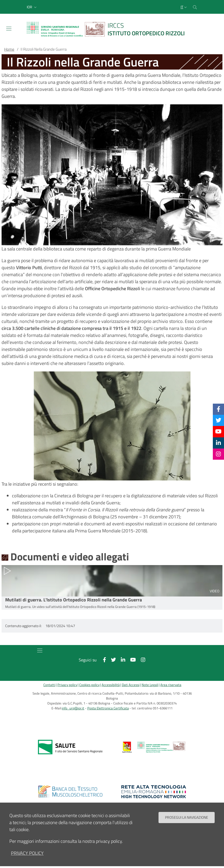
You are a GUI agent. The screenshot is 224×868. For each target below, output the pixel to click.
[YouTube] (218, 431)
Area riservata (171, 685)
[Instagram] (218, 454)
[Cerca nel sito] (195, 7)
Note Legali (150, 685)
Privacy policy (67, 685)
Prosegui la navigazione (187, 817)
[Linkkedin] (218, 443)
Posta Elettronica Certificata (108, 708)
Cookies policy (89, 685)
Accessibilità (111, 685)
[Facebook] (219, 409)
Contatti (49, 685)
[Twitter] (219, 420)
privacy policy (27, 853)
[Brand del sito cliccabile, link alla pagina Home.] (109, 29)
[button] (32, 7)
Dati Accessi (131, 685)
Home (9, 49)
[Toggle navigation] (9, 29)
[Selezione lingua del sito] (184, 7)
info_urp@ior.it (73, 708)
